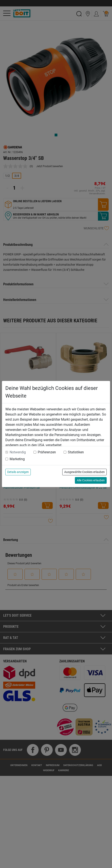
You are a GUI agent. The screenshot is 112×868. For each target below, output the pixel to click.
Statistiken (76, 452)
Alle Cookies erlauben (91, 480)
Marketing (17, 459)
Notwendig (18, 452)
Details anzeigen (18, 472)
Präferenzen (47, 452)
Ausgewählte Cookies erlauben (84, 472)
